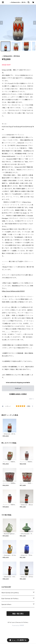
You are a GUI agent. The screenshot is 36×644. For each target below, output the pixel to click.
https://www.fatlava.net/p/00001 (13, 291)
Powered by (18, 625)
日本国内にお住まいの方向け (18, 394)
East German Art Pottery (10, 599)
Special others (6, 604)
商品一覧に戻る (18, 614)
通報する (32, 399)
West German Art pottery (10, 593)
